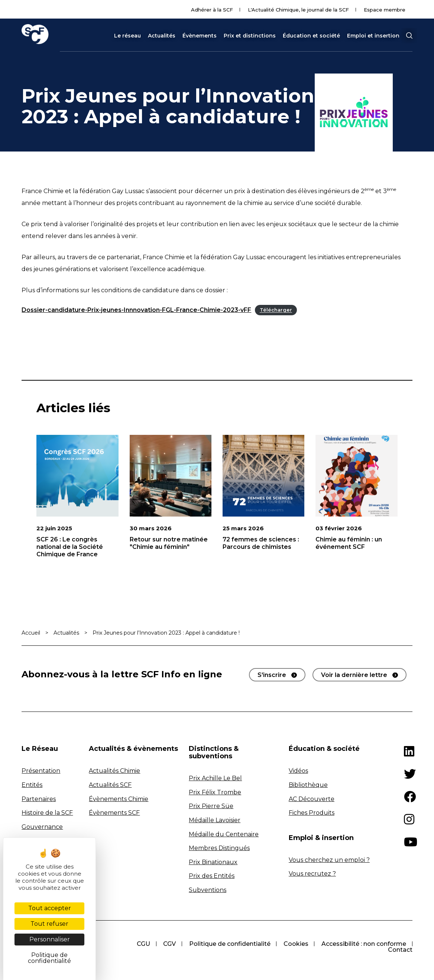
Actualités (162, 36)
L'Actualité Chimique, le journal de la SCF (298, 10)
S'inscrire (272, 675)
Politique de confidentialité (229, 944)
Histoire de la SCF (47, 813)
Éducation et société (311, 36)
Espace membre (385, 10)
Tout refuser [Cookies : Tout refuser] (49, 924)
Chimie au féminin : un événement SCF (349, 543)
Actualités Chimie (114, 771)
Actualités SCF (110, 785)
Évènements (200, 36)
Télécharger (276, 310)
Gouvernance (42, 827)
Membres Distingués (219, 848)
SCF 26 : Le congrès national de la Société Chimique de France (70, 547)
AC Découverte (312, 799)
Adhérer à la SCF (212, 10)
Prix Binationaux (213, 862)
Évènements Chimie (119, 799)
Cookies (296, 944)
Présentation (41, 771)
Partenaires (39, 799)
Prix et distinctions (250, 36)
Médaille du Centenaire (224, 834)
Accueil (31, 633)
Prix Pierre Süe (211, 806)
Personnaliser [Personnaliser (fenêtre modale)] (50, 939)
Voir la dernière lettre (354, 675)
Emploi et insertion (373, 36)
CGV (169, 944)
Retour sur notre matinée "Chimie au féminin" (169, 543)
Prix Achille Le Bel (215, 778)
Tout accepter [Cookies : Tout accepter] (50, 908)
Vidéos (298, 771)
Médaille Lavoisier (215, 820)
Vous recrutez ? (312, 874)
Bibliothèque (308, 785)
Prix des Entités (212, 876)
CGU (142, 944)
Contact (400, 950)
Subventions (208, 890)
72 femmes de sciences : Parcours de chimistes (261, 543)
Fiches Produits (312, 813)
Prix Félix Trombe (215, 792)
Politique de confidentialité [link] (49, 958)
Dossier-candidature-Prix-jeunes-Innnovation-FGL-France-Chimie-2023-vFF (136, 310)
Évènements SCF (114, 813)
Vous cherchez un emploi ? (329, 860)
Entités (32, 785)
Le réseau (127, 36)
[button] (409, 36)
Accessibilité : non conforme (364, 944)
